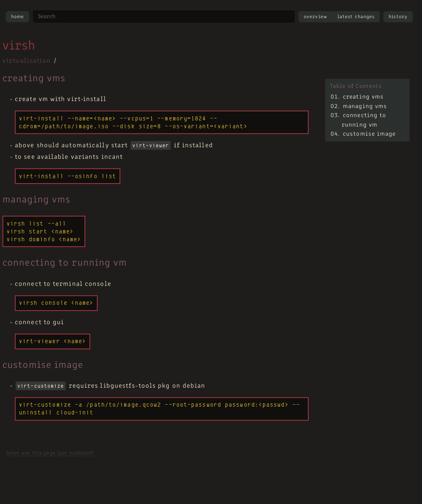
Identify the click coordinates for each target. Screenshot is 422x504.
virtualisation (27, 61)
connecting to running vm (364, 120)
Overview (315, 17)
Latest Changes (356, 17)
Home (18, 17)
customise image (369, 134)
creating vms (363, 97)
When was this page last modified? (50, 453)
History (398, 17)
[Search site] (164, 16)
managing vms (365, 107)
